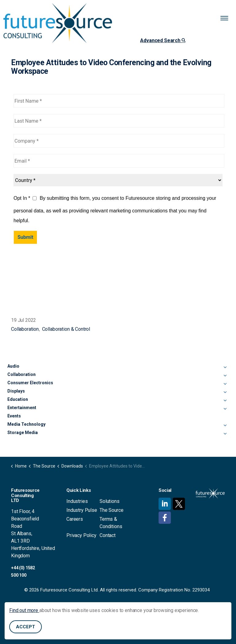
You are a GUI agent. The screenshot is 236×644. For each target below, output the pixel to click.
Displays (16, 391)
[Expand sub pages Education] (225, 401)
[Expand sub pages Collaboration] (225, 376)
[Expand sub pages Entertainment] (225, 409)
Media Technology (26, 424)
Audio (13, 366)
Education (18, 399)
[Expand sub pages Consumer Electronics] (225, 384)
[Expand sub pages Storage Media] (225, 434)
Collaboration (25, 329)
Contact (108, 535)
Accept (26, 627)
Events (14, 416)
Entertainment (22, 408)
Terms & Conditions (111, 523)
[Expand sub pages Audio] (225, 367)
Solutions (110, 501)
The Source (112, 510)
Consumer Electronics (30, 383)
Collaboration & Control (66, 329)
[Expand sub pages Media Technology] (225, 425)
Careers (75, 519)
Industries (77, 501)
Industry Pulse (82, 510)
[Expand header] (227, 18)
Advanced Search (163, 40)
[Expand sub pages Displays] (225, 392)
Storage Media (23, 433)
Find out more (24, 611)
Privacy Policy (81, 535)
